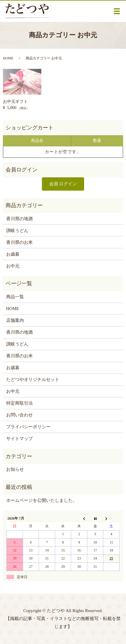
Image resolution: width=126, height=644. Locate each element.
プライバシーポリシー (28, 427)
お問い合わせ (19, 415)
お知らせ (15, 469)
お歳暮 (13, 254)
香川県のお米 (19, 242)
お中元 (13, 266)
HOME (8, 58)
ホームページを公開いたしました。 (42, 500)
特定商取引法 (19, 403)
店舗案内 (15, 320)
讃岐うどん (17, 231)
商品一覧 (15, 297)
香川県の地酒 (19, 219)
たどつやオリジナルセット (33, 379)
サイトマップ (19, 439)
